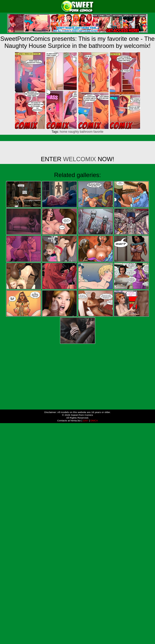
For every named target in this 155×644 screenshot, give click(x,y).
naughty (74, 132)
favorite (98, 132)
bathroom (86, 132)
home (64, 132)
